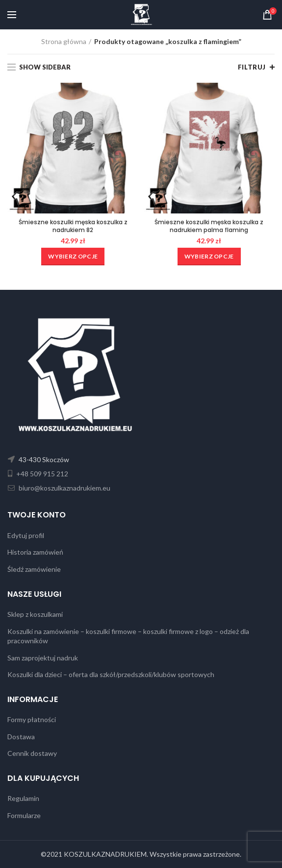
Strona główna (64, 41)
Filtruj (252, 67)
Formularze (24, 815)
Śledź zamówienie (34, 569)
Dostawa (21, 737)
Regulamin (23, 798)
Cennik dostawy (32, 753)
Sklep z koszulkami (35, 614)
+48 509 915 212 (41, 474)
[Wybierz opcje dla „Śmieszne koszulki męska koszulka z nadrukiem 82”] (73, 257)
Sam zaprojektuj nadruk (43, 658)
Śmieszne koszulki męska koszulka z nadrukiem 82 (73, 226)
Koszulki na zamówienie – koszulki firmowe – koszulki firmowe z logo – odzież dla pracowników (128, 636)
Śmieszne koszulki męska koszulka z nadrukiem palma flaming (209, 226)
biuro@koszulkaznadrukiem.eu (64, 488)
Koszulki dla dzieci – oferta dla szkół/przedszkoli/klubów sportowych (111, 674)
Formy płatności (32, 719)
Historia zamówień (35, 552)
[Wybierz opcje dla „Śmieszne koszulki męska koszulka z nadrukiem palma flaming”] (209, 257)
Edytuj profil (26, 535)
